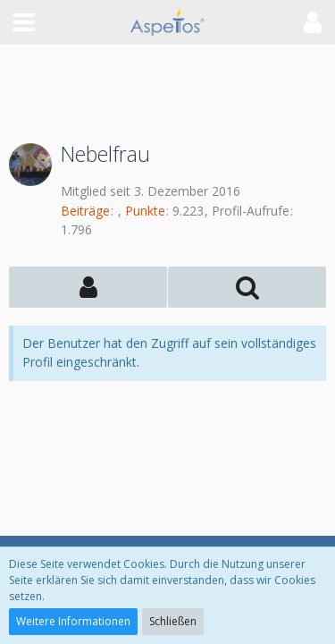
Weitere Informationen (73, 621)
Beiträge (85, 211)
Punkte (145, 211)
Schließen (173, 621)
